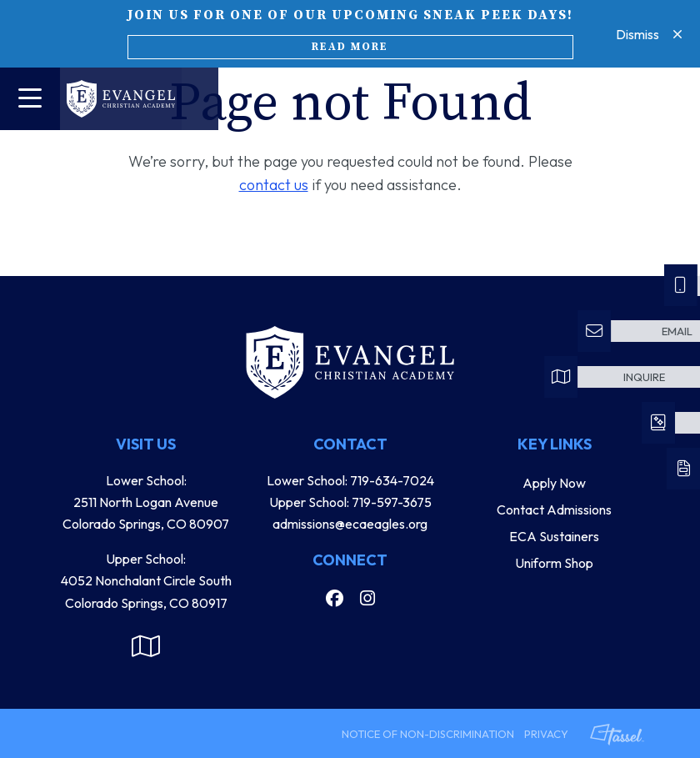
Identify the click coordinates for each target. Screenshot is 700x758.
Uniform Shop (554, 563)
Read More (350, 47)
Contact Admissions (554, 510)
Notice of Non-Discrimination (428, 734)
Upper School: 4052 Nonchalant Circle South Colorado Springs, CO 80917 (146, 581)
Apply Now (554, 483)
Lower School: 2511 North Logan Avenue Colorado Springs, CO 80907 (146, 502)
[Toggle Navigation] (30, 99)
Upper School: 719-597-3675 (350, 502)
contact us (274, 185)
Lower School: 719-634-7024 (350, 480)
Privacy (546, 734)
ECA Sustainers (554, 536)
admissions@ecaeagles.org (350, 524)
